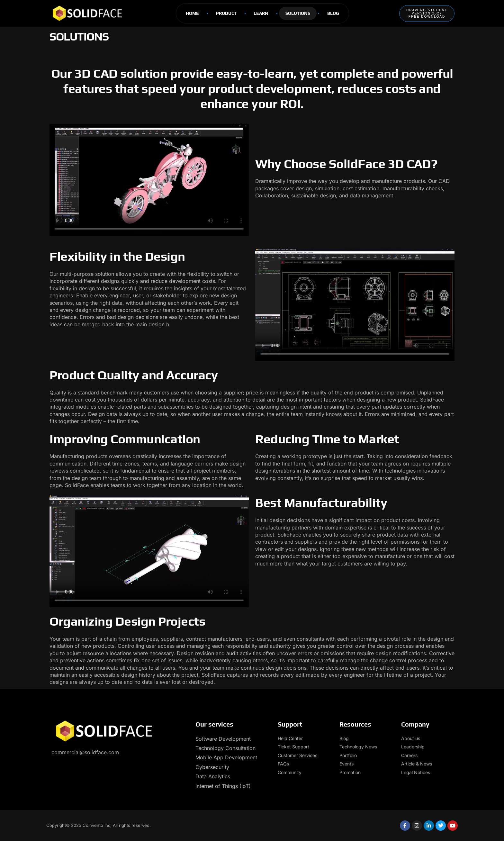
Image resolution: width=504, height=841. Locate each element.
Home (192, 13)
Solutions (298, 13)
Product (226, 13)
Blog (333, 13)
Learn (261, 13)
